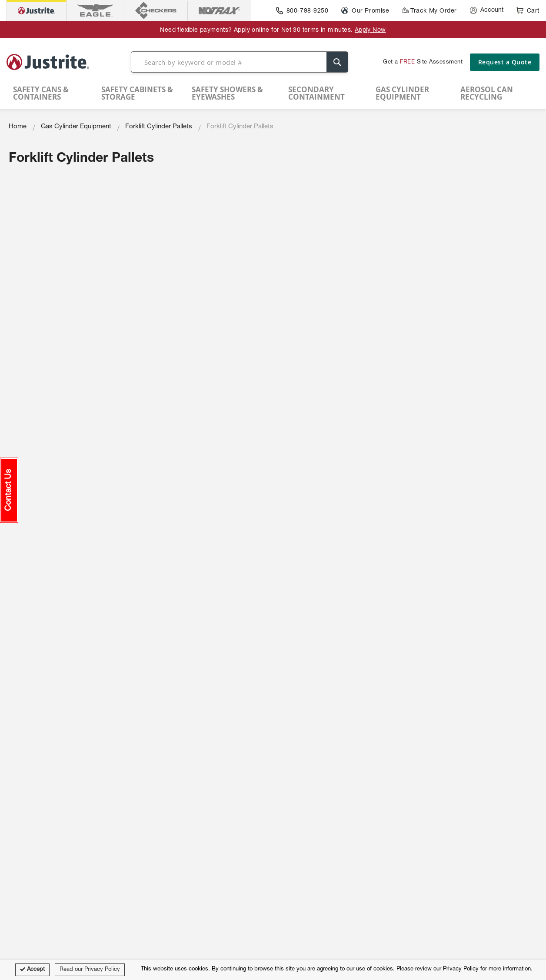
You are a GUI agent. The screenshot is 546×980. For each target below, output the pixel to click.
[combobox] (240, 62)
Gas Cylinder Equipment (76, 127)
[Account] (487, 10)
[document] (273, 970)
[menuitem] (53, 93)
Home (18, 127)
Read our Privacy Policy (90, 970)
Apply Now (370, 30)
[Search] (337, 62)
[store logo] (48, 62)
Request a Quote (505, 62)
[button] (9, 490)
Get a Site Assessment (423, 62)
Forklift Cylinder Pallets (159, 127)
